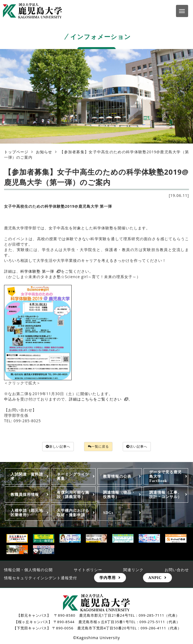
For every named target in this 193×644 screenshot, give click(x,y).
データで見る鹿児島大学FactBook (165, 477)
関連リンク (133, 570)
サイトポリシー (88, 570)
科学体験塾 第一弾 (41, 271)
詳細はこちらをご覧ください (99, 399)
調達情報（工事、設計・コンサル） (165, 495)
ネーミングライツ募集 (73, 477)
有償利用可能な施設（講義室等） (73, 495)
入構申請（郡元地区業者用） (27, 513)
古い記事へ (141, 447)
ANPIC (155, 578)
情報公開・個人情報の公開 (28, 570)
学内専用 (108, 578)
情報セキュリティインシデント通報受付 (41, 578)
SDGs (108, 513)
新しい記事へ (54, 447)
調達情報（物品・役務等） (119, 495)
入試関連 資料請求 (27, 477)
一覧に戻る (99, 447)
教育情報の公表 (117, 477)
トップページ (16, 152)
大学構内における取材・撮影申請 (73, 513)
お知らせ (44, 152)
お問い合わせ (177, 570)
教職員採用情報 (25, 495)
